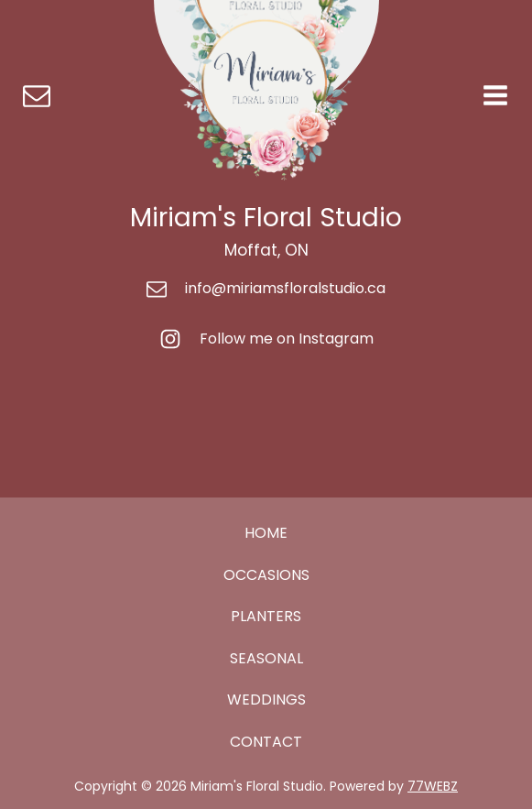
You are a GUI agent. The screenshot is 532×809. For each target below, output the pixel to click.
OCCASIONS (266, 575)
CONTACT (266, 742)
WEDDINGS (266, 700)
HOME (266, 533)
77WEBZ (433, 786)
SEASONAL (266, 658)
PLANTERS (266, 616)
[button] (37, 95)
